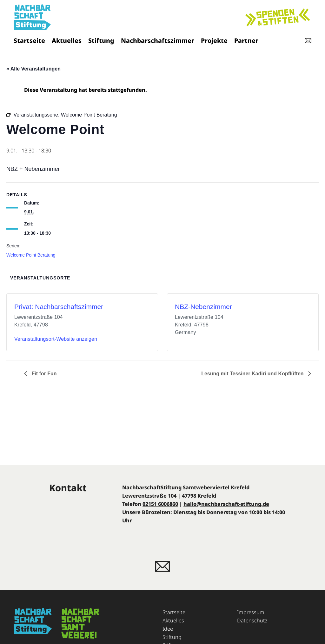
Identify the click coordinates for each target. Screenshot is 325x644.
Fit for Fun (43, 374)
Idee (168, 629)
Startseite (29, 40)
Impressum (251, 612)
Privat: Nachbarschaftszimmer (59, 307)
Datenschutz (252, 621)
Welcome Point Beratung (31, 255)
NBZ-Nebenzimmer (203, 307)
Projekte (214, 40)
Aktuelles (67, 40)
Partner (246, 40)
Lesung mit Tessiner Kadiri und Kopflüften (253, 374)
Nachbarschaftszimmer (158, 40)
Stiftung (101, 40)
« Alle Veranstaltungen (33, 69)
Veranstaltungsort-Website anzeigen (56, 339)
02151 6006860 (160, 504)
